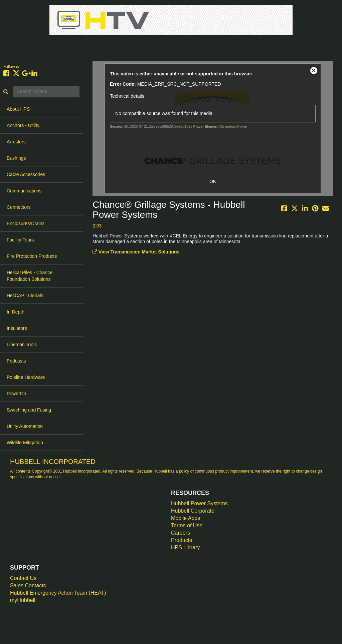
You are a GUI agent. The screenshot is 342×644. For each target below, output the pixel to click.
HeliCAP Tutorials (25, 295)
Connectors (19, 207)
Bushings (16, 158)
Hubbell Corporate (193, 511)
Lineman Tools (22, 345)
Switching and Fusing (29, 410)
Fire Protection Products (32, 256)
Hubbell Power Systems (199, 503)
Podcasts (16, 361)
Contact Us (23, 578)
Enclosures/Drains (26, 223)
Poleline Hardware (26, 377)
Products (182, 540)
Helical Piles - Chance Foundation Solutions (30, 276)
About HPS (18, 109)
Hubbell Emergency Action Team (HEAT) (58, 593)
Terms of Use (187, 525)
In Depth (16, 312)
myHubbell (23, 600)
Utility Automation (25, 426)
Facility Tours (20, 240)
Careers (181, 533)
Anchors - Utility (23, 125)
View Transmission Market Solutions (136, 252)
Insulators (17, 328)
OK (213, 181)
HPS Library (185, 547)
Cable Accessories (26, 174)
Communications (24, 191)
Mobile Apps (186, 518)
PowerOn (16, 394)
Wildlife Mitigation (25, 443)
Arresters (16, 142)
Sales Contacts (28, 585)
